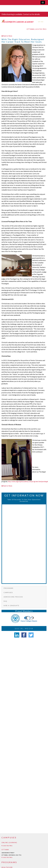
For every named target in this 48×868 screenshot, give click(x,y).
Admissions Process (13, 597)
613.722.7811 (41, 29)
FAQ (5, 601)
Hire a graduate (11, 606)
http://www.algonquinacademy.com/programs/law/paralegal (28, 481)
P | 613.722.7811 (7, 846)
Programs (8, 588)
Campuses (8, 592)
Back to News (7, 36)
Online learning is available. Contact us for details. (21, 14)
